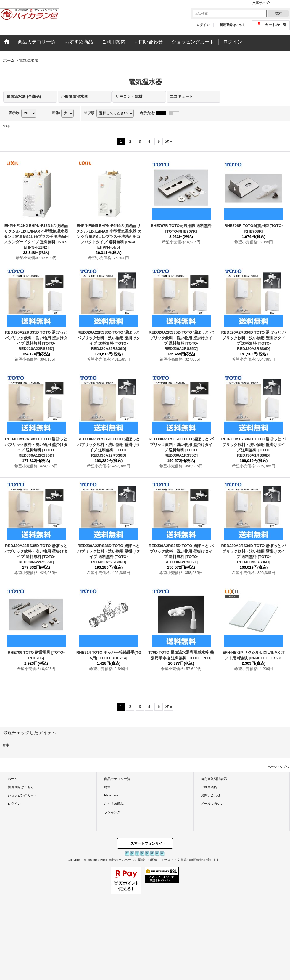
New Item (111, 795)
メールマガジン (212, 804)
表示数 (14, 113)
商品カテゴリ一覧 (117, 779)
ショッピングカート (22, 795)
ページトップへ (278, 767)
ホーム (13, 779)
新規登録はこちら (233, 25)
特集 (107, 787)
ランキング (112, 812)
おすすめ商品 (114, 804)
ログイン (203, 25)
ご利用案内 (209, 787)
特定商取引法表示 (214, 779)
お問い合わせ (211, 795)
